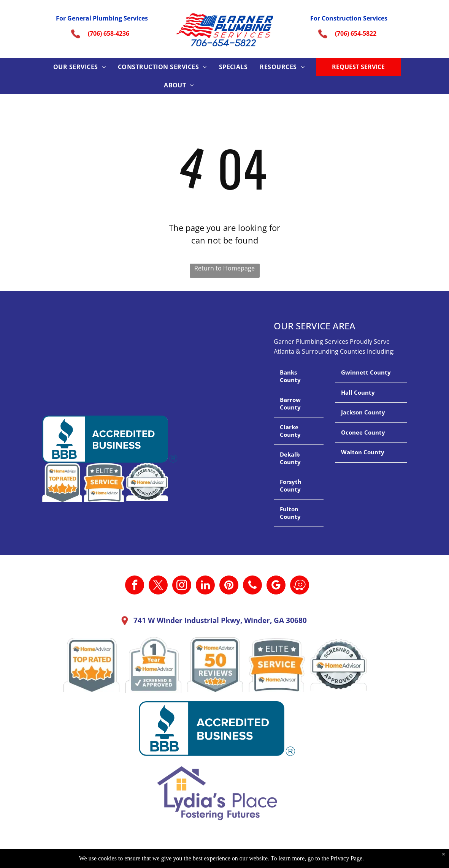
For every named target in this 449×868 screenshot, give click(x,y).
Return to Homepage (224, 268)
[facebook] (135, 586)
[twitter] (158, 586)
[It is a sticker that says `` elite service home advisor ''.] (277, 665)
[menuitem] (79, 67)
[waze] (300, 586)
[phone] (252, 586)
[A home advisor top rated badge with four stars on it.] (91, 665)
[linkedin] (205, 586)
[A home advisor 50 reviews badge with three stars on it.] (215, 665)
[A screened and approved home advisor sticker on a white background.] (339, 665)
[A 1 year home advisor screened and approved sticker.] (153, 665)
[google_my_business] (276, 586)
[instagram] (182, 586)
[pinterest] (229, 586)
